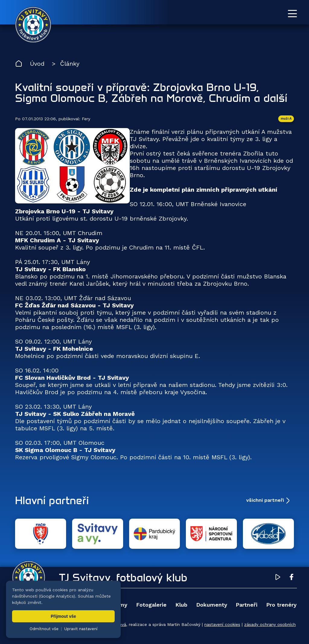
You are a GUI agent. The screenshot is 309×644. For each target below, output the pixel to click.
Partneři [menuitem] (247, 605)
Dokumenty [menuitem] (212, 605)
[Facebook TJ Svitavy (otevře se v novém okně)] (291, 578)
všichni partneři (265, 500)
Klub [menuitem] (181, 605)
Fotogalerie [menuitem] (151, 605)
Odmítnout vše (44, 629)
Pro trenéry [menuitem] (281, 605)
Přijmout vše (63, 616)
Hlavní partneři (52, 500)
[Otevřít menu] (292, 14)
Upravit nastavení (81, 629)
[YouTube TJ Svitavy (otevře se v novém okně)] (278, 578)
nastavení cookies (222, 624)
